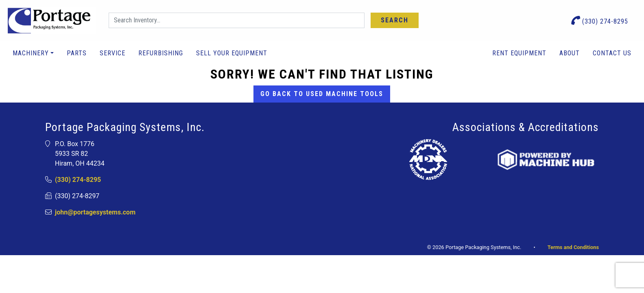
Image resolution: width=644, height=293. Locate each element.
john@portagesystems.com (95, 212)
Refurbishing (161, 53)
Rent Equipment (519, 53)
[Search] (237, 20)
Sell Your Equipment (232, 53)
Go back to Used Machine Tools (322, 94)
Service (112, 53)
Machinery (31, 53)
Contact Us (612, 53)
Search (395, 20)
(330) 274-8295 (600, 21)
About (570, 53)
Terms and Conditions (573, 247)
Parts (77, 53)
